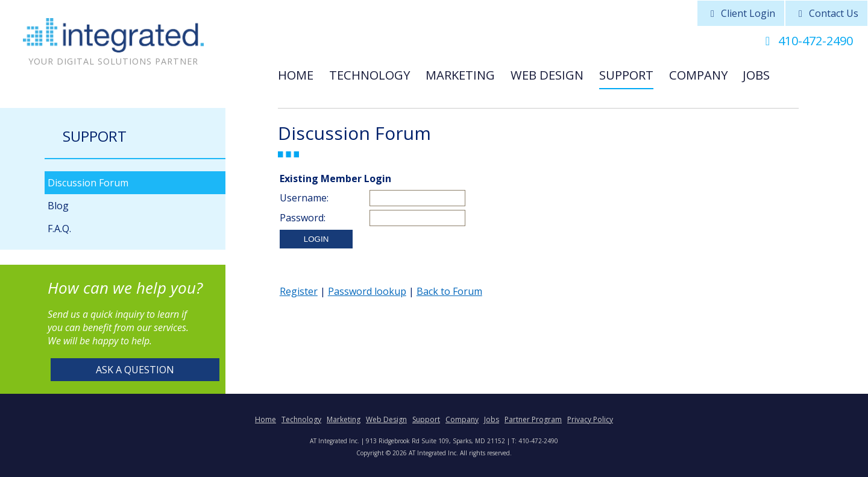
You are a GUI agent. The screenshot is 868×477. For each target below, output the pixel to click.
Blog (58, 206)
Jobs (756, 75)
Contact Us (826, 13)
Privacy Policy (590, 419)
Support (626, 75)
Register (299, 291)
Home (296, 75)
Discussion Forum (88, 183)
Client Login (741, 13)
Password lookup (367, 291)
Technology (370, 75)
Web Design (547, 75)
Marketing (460, 75)
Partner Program (533, 419)
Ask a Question (135, 370)
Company (698, 75)
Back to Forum (449, 291)
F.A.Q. (59, 229)
